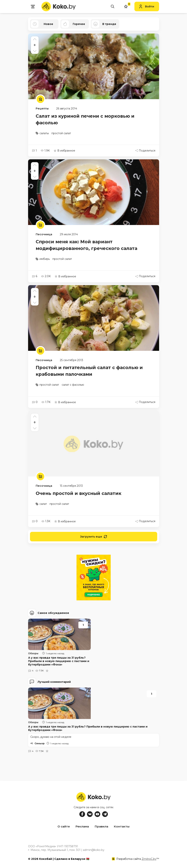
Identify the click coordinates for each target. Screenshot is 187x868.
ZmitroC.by (149, 858)
